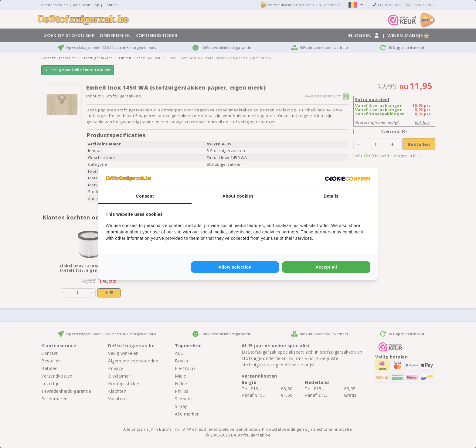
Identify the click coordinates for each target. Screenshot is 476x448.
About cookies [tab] (238, 196)
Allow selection (235, 267)
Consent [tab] (145, 196)
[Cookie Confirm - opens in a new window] (348, 178)
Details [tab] (331, 196)
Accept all (326, 267)
